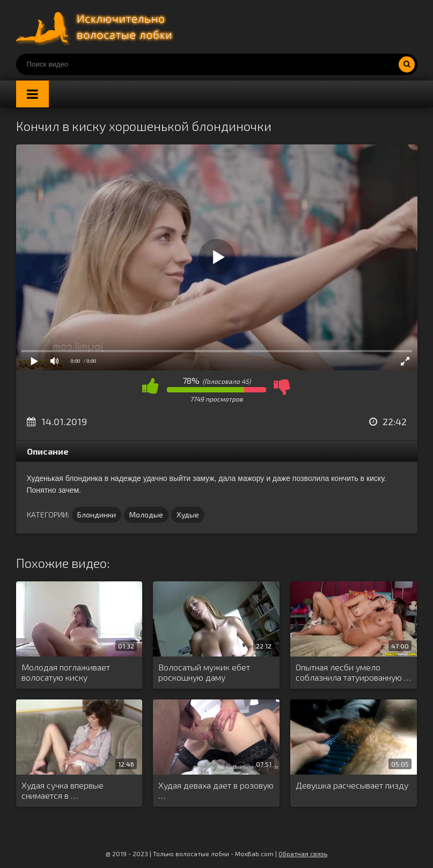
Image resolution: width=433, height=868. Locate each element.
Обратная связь (303, 854)
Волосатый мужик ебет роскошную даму (204, 672)
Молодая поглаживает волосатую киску (66, 672)
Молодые (146, 515)
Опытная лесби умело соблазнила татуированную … (353, 672)
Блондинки (97, 515)
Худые (188, 515)
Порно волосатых (97, 27)
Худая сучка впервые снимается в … (63, 790)
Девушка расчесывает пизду (352, 785)
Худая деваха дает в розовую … (216, 790)
